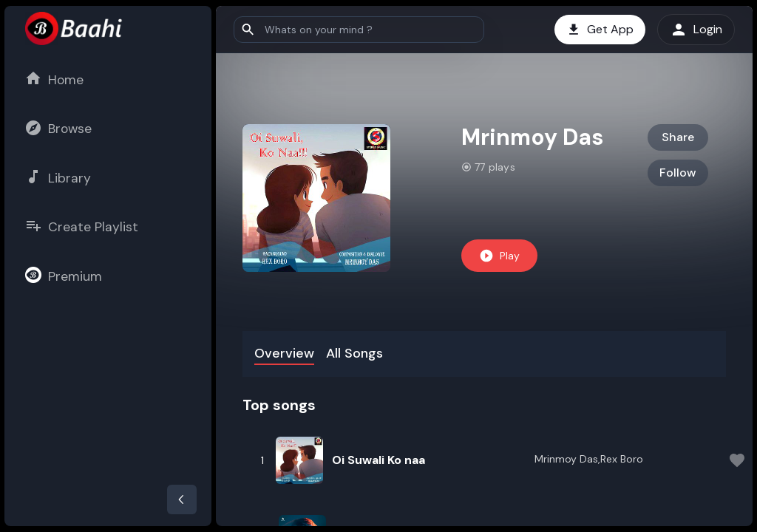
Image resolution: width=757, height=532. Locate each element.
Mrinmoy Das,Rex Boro (589, 459)
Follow (678, 173)
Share (678, 137)
